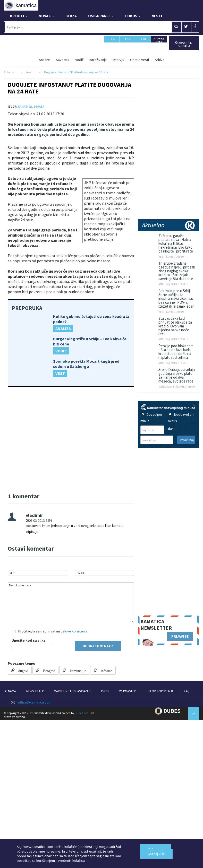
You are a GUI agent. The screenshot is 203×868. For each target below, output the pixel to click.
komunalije (76, 670)
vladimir (34, 515)
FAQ (187, 691)
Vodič (79, 60)
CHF (144, 41)
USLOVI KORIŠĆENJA (160, 691)
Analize (44, 60)
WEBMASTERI (128, 691)
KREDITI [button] (19, 16)
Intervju (118, 60)
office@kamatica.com (35, 702)
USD (128, 41)
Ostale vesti (139, 60)
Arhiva (160, 60)
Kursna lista (159, 40)
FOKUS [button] (133, 16)
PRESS (105, 691)
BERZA (71, 16)
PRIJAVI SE (180, 636)
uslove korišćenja (74, 631)
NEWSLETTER (35, 691)
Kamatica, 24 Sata (31, 106)
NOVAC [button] (46, 16)
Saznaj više (156, 854)
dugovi (22, 670)
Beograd (47, 670)
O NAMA (11, 691)
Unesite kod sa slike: (29, 640)
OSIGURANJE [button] (101, 16)
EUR (112, 41)
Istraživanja (98, 60)
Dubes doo (82, 713)
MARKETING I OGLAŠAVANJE (72, 691)
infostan (105, 670)
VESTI (157, 16)
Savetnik (63, 60)
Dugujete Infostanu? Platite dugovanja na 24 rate (70, 88)
